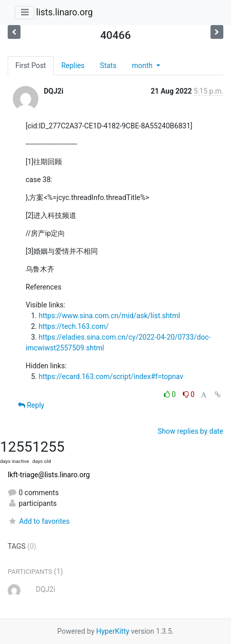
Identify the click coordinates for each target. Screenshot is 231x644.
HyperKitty (113, 631)
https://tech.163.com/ (73, 326)
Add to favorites (39, 521)
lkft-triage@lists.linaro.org (49, 475)
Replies (73, 65)
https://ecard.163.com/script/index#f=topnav (111, 376)
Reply (31, 405)
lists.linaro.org (64, 12)
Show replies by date (191, 431)
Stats (108, 65)
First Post (31, 65)
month (143, 65)
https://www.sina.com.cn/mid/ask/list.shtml (109, 316)
